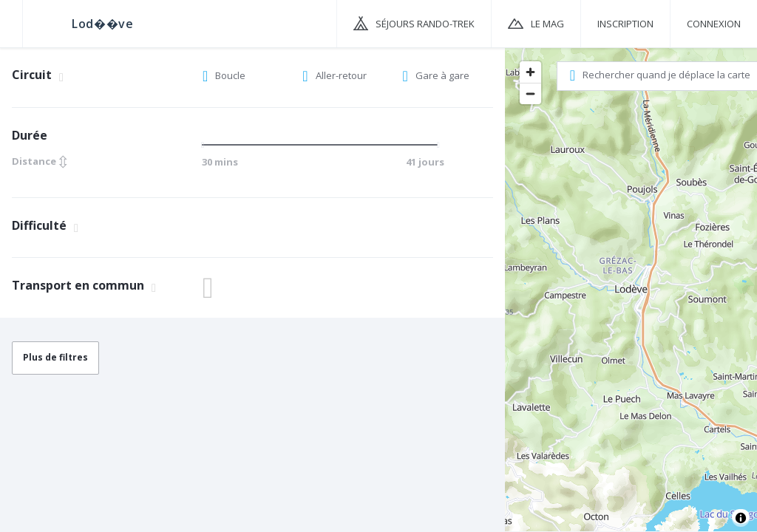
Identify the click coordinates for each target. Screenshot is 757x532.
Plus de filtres (55, 357)
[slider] (207, 145)
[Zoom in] (530, 72)
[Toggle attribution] (741, 518)
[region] (631, 289)
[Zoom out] (530, 93)
